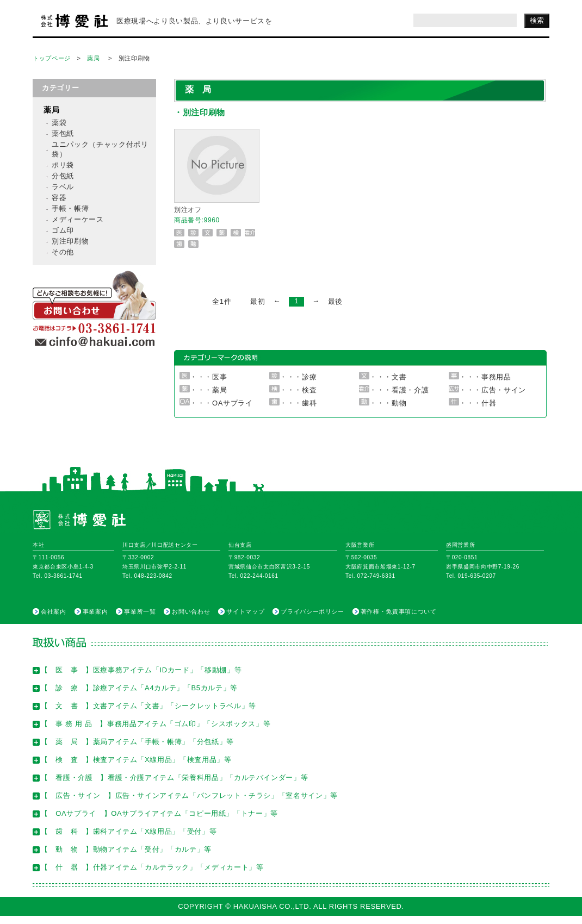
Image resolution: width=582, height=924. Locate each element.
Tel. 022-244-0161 (253, 576)
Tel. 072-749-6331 (370, 576)
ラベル (63, 187)
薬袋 (59, 123)
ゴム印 (63, 230)
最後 (335, 301)
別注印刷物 (70, 241)
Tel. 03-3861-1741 (58, 576)
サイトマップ (245, 611)
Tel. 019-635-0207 (471, 576)
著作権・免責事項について (399, 611)
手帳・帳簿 (70, 208)
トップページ (52, 58)
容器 (59, 198)
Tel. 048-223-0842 (147, 576)
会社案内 (54, 611)
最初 (258, 301)
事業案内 (95, 611)
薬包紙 (63, 133)
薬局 (93, 58)
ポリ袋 (63, 165)
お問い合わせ (191, 611)
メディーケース (78, 219)
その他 (63, 252)
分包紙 (63, 176)
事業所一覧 (140, 611)
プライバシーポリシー (312, 611)
